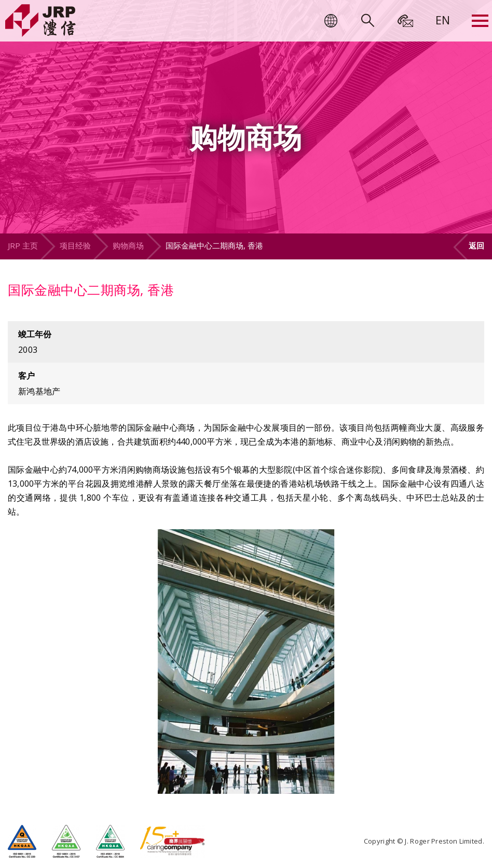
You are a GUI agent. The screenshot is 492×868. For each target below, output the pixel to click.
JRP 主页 (23, 245)
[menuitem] (443, 20)
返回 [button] (476, 245)
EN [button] (443, 20)
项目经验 (75, 245)
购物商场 (128, 245)
